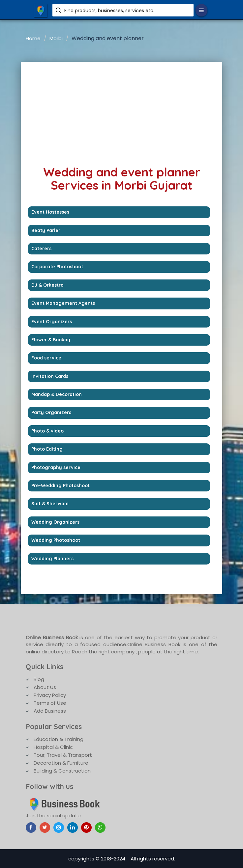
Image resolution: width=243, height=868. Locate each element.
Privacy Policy (50, 695)
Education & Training (59, 739)
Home (33, 38)
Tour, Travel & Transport (63, 755)
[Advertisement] (121, 111)
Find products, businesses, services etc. (109, 11)
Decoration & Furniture (61, 763)
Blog (39, 679)
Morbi (56, 38)
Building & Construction (62, 771)
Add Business (50, 711)
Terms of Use (50, 703)
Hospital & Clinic (53, 747)
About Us (45, 687)
